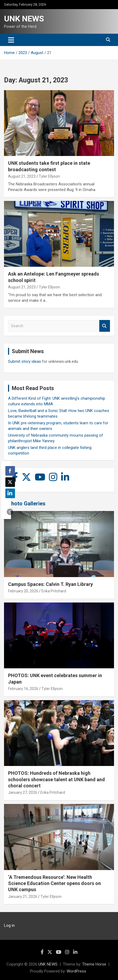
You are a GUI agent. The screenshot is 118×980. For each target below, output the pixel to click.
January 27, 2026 (23, 792)
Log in (9, 925)
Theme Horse (94, 964)
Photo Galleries (27, 504)
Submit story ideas (24, 361)
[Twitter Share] (10, 482)
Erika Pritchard (54, 591)
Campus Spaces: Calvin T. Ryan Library (50, 584)
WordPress (76, 971)
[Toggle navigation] (11, 40)
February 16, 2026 (23, 689)
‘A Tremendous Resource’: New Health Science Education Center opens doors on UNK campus (54, 883)
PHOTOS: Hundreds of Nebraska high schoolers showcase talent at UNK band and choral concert (56, 779)
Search (105, 326)
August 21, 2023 (22, 176)
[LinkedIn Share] (10, 493)
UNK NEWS (24, 19)
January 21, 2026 (23, 897)
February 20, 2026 (23, 591)
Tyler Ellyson (49, 176)
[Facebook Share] (10, 471)
